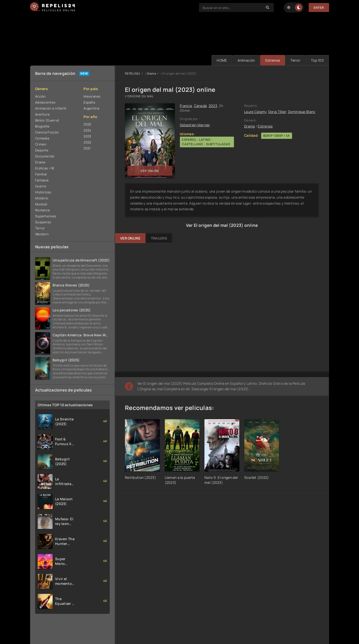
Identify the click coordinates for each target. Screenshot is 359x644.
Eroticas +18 (45, 168)
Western (42, 234)
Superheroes (46, 216)
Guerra (41, 186)
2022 (87, 142)
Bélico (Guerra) (47, 120)
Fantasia (42, 180)
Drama (40, 162)
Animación (246, 60)
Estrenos (273, 60)
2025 (87, 124)
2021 (87, 148)
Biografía (42, 126)
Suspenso (43, 222)
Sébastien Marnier (195, 125)
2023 (87, 136)
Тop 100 (317, 60)
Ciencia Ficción (47, 132)
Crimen (41, 144)
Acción (41, 96)
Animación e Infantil (51, 108)
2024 (87, 130)
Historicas (43, 192)
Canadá (200, 106)
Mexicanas (92, 96)
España (89, 102)
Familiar (41, 174)
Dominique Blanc (302, 112)
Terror (295, 60)
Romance (43, 210)
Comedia (42, 138)
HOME (222, 60)
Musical (41, 204)
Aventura (42, 114)
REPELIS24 (133, 73)
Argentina (91, 108)
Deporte (42, 150)
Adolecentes (45, 102)
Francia (186, 106)
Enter (319, 8)
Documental (45, 156)
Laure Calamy (255, 112)
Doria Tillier (277, 112)
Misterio (42, 198)
